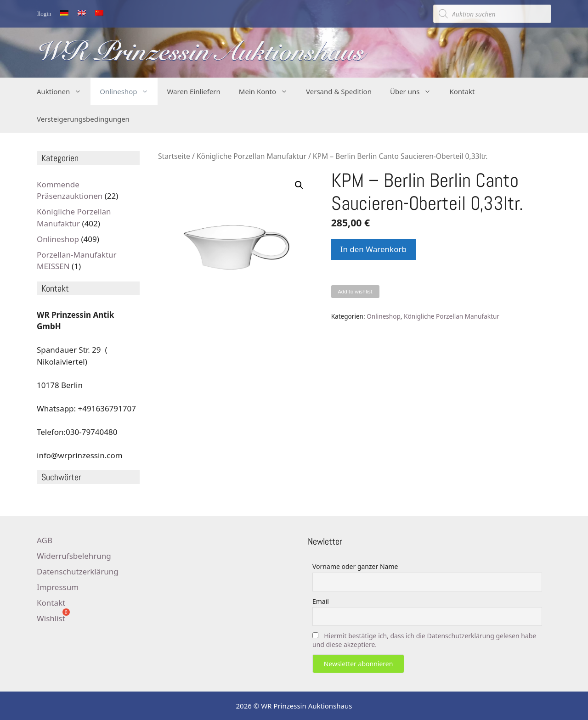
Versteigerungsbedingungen (83, 119)
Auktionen (64, 91)
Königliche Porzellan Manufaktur (252, 156)
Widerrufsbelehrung (74, 556)
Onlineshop (129, 91)
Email (321, 601)
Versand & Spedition (339, 91)
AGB (45, 540)
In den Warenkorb (373, 249)
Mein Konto (268, 91)
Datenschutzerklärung (78, 571)
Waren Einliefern (193, 91)
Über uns (415, 91)
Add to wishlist (355, 291)
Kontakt (462, 91)
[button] (299, 185)
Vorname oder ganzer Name (355, 566)
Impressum (58, 587)
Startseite (174, 156)
